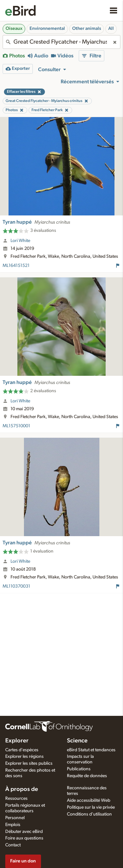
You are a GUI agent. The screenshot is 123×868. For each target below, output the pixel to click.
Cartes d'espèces (22, 750)
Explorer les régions (24, 757)
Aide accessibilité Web (89, 800)
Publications (79, 769)
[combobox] (61, 42)
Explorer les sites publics (29, 763)
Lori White (20, 241)
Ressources (16, 798)
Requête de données (87, 776)
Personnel (15, 818)
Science (77, 741)
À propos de (22, 789)
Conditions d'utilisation (89, 814)
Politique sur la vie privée (91, 807)
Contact (13, 845)
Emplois (13, 825)
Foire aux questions (24, 838)
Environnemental (47, 29)
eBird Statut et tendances (91, 750)
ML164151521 (16, 266)
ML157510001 (16, 426)
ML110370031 (16, 586)
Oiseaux (14, 29)
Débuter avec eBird (24, 832)
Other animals (87, 29)
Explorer (17, 741)
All (111, 29)
